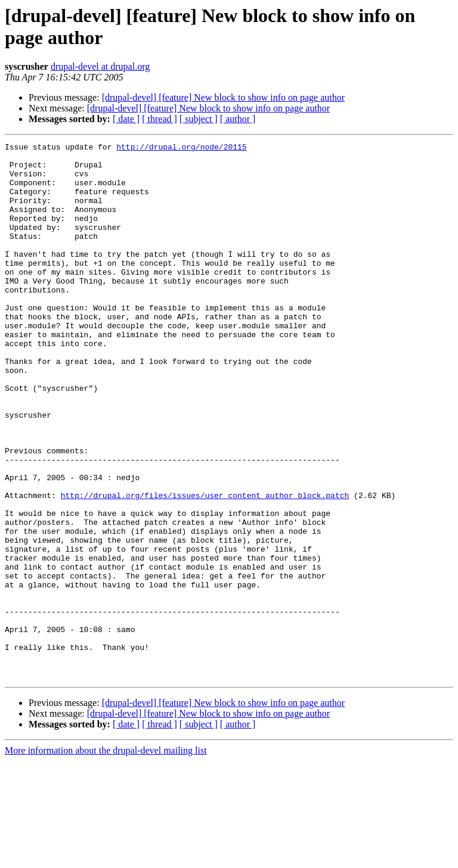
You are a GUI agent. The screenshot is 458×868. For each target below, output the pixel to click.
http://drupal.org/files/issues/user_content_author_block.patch (205, 567)
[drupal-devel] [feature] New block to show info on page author (223, 97)
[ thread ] (160, 119)
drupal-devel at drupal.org (100, 66)
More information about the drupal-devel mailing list (106, 858)
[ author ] (238, 119)
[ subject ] (199, 119)
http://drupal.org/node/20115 (181, 148)
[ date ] (126, 119)
